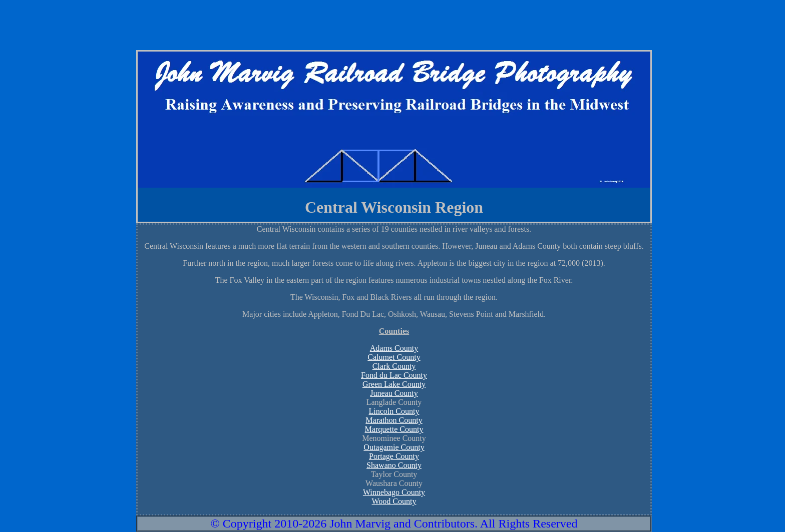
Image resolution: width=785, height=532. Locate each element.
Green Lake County (394, 384)
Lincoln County (394, 411)
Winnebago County (394, 492)
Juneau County (394, 393)
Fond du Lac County (394, 375)
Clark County (394, 366)
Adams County (394, 348)
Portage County (394, 456)
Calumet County (394, 357)
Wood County (394, 501)
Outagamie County (394, 447)
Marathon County (394, 420)
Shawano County (394, 465)
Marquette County (394, 429)
